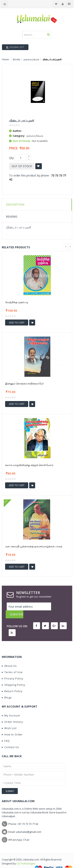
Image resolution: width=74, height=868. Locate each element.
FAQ (6, 733)
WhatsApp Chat (19, 832)
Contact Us (10, 739)
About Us (9, 658)
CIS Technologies (26, 856)
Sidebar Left (15, 47)
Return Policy (12, 683)
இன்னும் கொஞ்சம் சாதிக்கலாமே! (24, 383)
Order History (12, 714)
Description (15, 204)
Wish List (9, 720)
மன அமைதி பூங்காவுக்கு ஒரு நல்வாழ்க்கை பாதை (34, 546)
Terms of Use (12, 664)
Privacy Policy (13, 671)
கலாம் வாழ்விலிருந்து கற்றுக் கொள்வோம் (29, 465)
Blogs (7, 690)
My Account (11, 708)
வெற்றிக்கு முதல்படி (17, 302)
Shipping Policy (14, 677)
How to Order (12, 727)
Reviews (12, 217)
